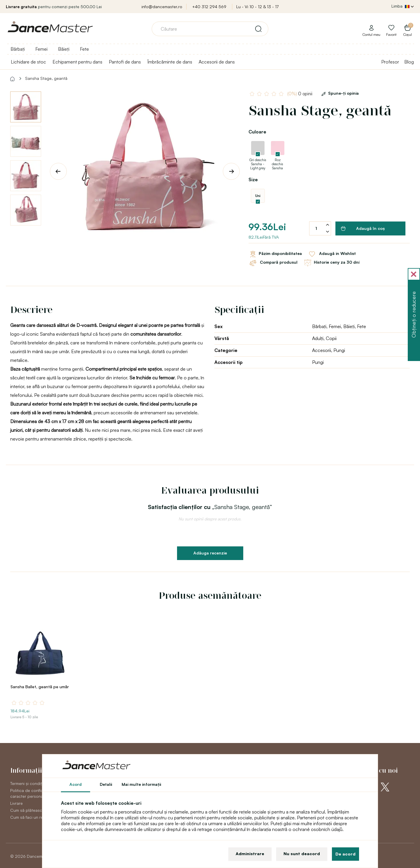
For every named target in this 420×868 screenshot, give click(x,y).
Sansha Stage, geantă (46, 78)
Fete (84, 49)
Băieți (64, 49)
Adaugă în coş (363, 228)
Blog (409, 62)
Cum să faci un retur (29, 817)
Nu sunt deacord (302, 854)
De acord (345, 854)
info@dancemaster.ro (162, 7)
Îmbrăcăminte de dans (170, 62)
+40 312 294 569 (209, 7)
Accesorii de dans (217, 62)
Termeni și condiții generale (36, 783)
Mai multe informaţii (141, 784)
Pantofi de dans (125, 62)
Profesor (390, 62)
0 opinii (300, 94)
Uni (258, 196)
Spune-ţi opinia (339, 93)
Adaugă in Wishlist (332, 254)
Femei (41, 49)
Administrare (250, 854)
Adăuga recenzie (210, 553)
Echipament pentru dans (77, 62)
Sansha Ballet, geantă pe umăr (40, 687)
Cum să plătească (27, 810)
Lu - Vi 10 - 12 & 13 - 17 (257, 7)
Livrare (16, 803)
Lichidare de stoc (28, 62)
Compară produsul (273, 263)
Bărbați (18, 49)
